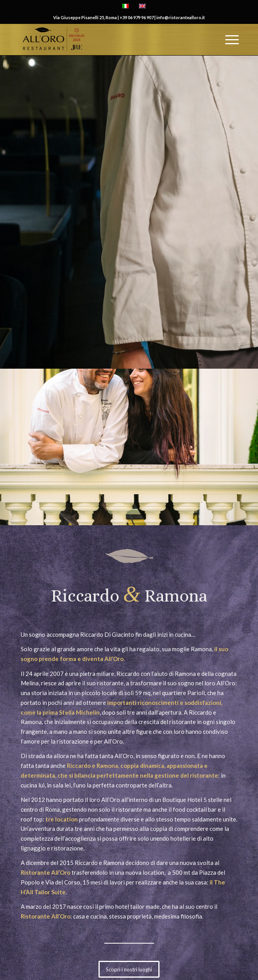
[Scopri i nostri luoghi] (129, 969)
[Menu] (228, 40)
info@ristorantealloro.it (181, 17)
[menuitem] (228, 40)
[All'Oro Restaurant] (107, 40)
